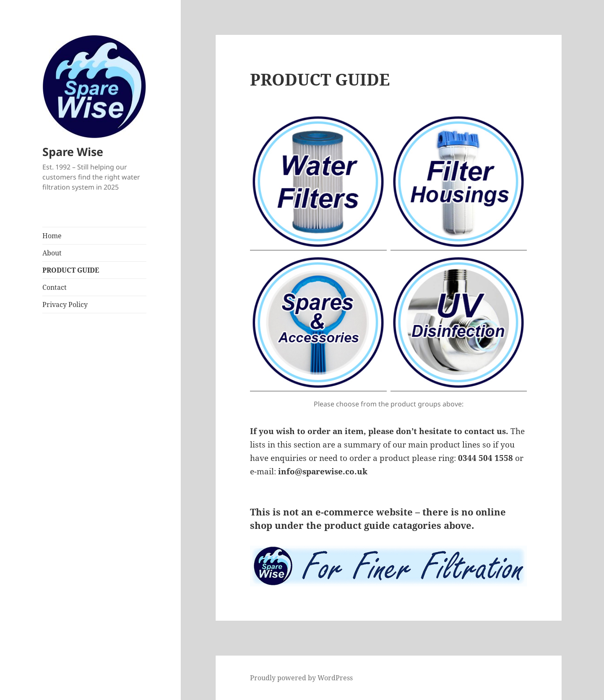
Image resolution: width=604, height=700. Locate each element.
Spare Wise (73, 152)
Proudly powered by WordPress (301, 678)
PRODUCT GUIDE (71, 270)
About (52, 253)
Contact (55, 287)
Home (52, 236)
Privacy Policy (65, 304)
